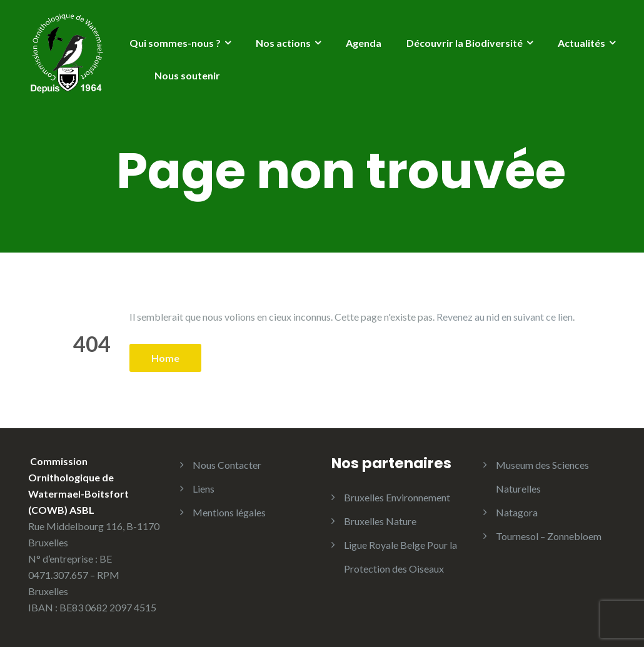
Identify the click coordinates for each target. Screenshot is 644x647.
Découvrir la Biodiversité (465, 43)
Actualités (581, 43)
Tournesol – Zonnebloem (549, 536)
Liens (204, 489)
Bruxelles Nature (380, 521)
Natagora (517, 512)
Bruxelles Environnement (397, 497)
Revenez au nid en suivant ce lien (505, 317)
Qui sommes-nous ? (175, 43)
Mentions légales (229, 512)
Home (165, 358)
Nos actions (283, 43)
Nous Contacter (227, 465)
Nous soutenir (187, 75)
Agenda (364, 43)
